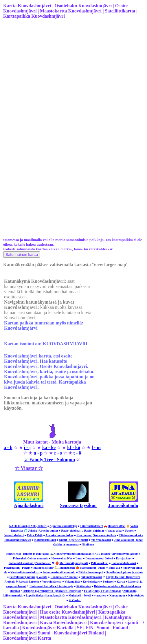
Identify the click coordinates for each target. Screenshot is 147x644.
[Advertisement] (73, 69)
